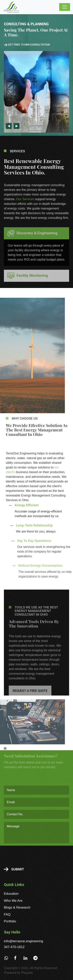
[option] (36, 75)
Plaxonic (27, 973)
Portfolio (10, 921)
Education (11, 894)
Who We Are (13, 901)
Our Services (25, 207)
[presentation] (33, 856)
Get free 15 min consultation (27, 45)
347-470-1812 (14, 947)
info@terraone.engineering (24, 941)
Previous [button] (9, 126)
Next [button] (17, 126)
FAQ (7, 914)
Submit (14, 869)
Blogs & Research (17, 907)
